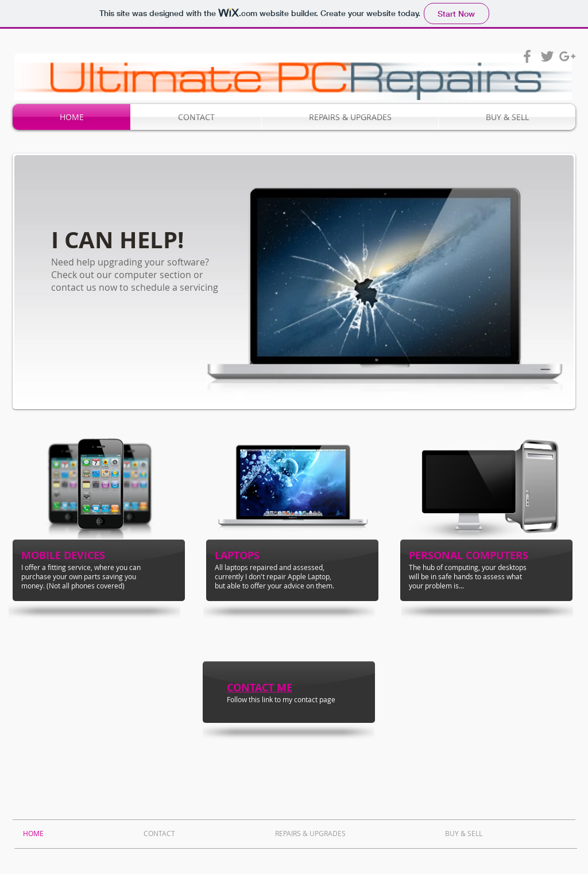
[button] (294, 281)
